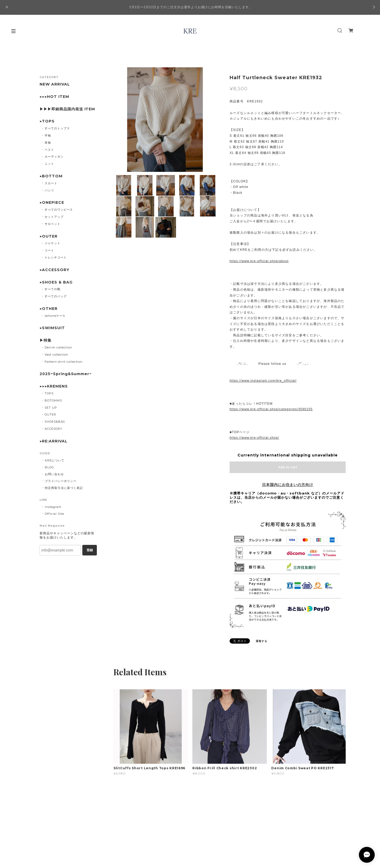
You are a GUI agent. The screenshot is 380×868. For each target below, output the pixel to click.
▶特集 (46, 340)
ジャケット (53, 243)
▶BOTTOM (51, 176)
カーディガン (54, 157)
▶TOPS (47, 121)
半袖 (48, 135)
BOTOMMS (53, 400)
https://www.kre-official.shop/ (254, 438)
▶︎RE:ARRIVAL (54, 441)
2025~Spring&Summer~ (66, 374)
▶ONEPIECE (52, 203)
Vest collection (56, 355)
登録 (90, 550)
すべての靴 (53, 289)
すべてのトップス (57, 128)
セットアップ (54, 217)
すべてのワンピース (59, 210)
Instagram (53, 507)
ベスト (49, 150)
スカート (51, 183)
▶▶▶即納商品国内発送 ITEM (67, 109)
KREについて (55, 460)
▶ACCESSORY (54, 270)
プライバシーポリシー (61, 481)
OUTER (50, 414)
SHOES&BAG (55, 422)
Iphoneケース (55, 316)
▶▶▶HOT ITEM (54, 97)
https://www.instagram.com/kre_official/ (263, 381)
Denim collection (58, 347)
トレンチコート (56, 257)
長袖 (48, 143)
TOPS (49, 393)
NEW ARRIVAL (55, 84)
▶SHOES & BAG (56, 282)
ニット (49, 164)
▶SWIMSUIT (52, 328)
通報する (262, 641)
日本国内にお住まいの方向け (288, 485)
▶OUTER (49, 236)
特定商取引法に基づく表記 (64, 488)
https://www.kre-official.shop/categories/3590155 (271, 409)
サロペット (53, 224)
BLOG (49, 467)
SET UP (51, 408)
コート (49, 250)
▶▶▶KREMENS (54, 386)
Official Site (54, 514)
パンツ (49, 190)
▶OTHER (49, 309)
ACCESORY (53, 429)
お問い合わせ (54, 474)
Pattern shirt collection (64, 362)
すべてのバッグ (56, 296)
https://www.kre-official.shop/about (259, 261)
